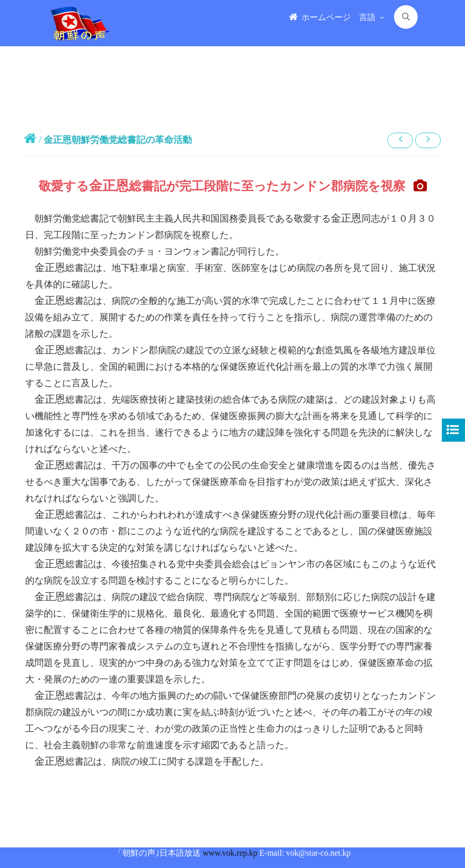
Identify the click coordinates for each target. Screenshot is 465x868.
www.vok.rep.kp (230, 853)
